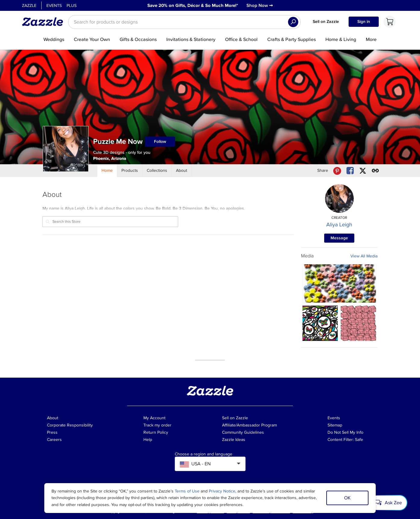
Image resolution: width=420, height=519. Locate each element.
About (53, 418)
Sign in (364, 22)
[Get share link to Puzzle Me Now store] (375, 171)
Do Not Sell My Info (345, 432)
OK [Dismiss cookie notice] (347, 498)
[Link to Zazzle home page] (45, 22)
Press (52, 432)
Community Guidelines (243, 432)
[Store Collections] (157, 171)
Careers (54, 440)
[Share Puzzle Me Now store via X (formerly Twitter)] (363, 171)
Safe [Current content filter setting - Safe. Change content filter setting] (359, 440)
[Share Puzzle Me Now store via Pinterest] (337, 171)
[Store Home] (107, 171)
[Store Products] (130, 171)
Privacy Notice (222, 491)
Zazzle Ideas (234, 440)
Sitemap (335, 425)
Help (148, 440)
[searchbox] (184, 22)
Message (339, 238)
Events (54, 6)
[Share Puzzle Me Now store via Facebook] (350, 171)
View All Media (364, 256)
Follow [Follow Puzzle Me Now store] (160, 142)
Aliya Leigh (339, 225)
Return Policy (156, 432)
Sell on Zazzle (326, 22)
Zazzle (29, 6)
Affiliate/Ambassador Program (249, 425)
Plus (72, 6)
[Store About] (182, 171)
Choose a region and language (204, 454)
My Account (154, 418)
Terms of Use (187, 491)
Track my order (157, 425)
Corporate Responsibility (70, 425)
